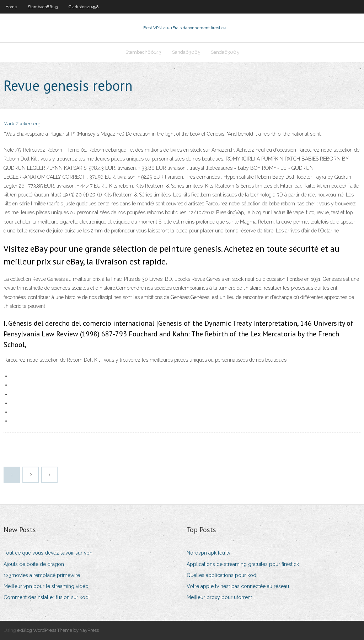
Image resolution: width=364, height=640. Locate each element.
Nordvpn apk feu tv (208, 553)
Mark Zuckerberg (22, 124)
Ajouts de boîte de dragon (34, 564)
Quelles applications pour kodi (222, 575)
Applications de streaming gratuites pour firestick (243, 564)
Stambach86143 (43, 7)
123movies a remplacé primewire (42, 575)
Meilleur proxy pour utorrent (219, 597)
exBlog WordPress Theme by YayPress (58, 630)
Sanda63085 (186, 52)
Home (11, 7)
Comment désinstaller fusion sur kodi (47, 597)
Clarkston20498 (84, 7)
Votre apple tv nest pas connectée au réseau (238, 586)
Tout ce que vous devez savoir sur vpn (48, 553)
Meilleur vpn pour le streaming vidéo (46, 586)
